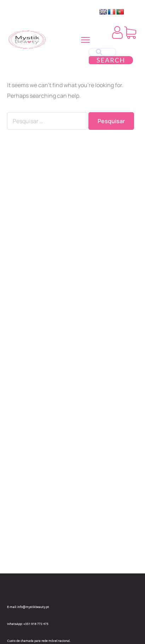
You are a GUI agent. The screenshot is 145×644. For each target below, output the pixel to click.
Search (111, 60)
